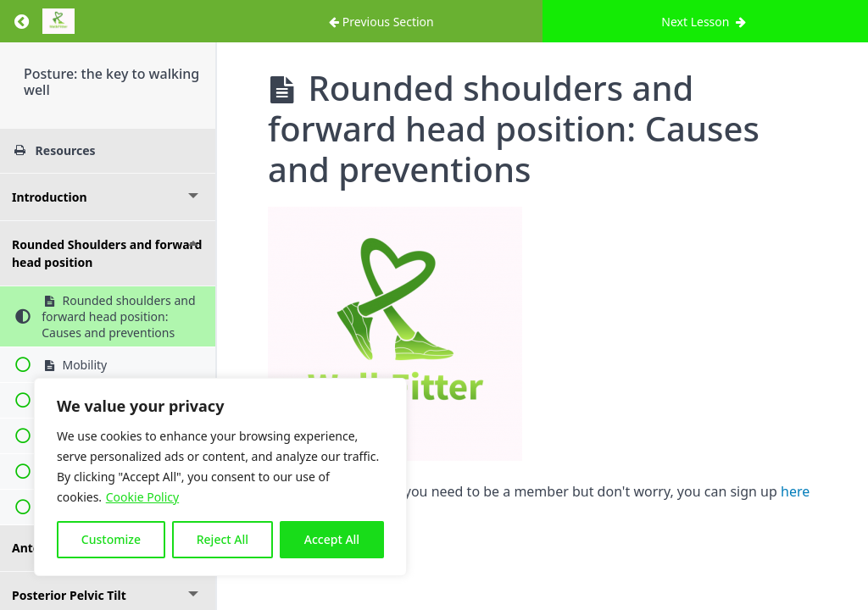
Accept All (332, 539)
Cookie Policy (142, 497)
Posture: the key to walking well (111, 82)
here (795, 491)
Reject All (223, 539)
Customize (111, 539)
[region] (220, 477)
